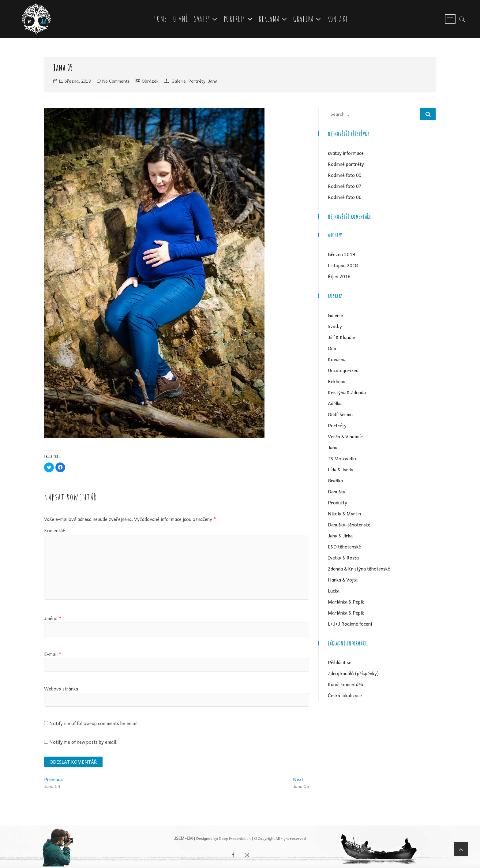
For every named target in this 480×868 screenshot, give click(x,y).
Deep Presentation (235, 840)
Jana (213, 82)
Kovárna (337, 361)
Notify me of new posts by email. (83, 743)
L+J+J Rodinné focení (350, 625)
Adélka (335, 404)
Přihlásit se (340, 664)
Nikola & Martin (344, 514)
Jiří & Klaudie (341, 339)
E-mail (53, 655)
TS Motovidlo (342, 459)
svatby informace (346, 154)
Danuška (337, 492)
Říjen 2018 (339, 278)
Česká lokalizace (345, 697)
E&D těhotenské (344, 548)
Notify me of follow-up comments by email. (94, 724)
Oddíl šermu (340, 415)
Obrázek (150, 82)
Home (161, 19)
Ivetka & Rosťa (343, 559)
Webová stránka (61, 690)
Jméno (53, 619)
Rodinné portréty (346, 165)
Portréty (235, 19)
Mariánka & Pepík (346, 603)
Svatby (203, 19)
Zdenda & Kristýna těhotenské (359, 570)
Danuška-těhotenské (349, 526)
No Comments (113, 82)
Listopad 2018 (343, 267)
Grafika (304, 19)
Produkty (337, 503)
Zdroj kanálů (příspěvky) (353, 675)
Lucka (334, 592)
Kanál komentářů (346, 686)
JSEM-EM (184, 840)
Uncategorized (343, 371)
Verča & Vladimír (345, 437)
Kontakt (338, 19)
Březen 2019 (341, 256)
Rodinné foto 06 (345, 198)
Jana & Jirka (340, 537)
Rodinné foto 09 (345, 176)
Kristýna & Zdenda (347, 393)
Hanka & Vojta (343, 581)
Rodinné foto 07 (345, 187)
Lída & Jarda (341, 470)
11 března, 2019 (72, 82)
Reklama (270, 19)
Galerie (179, 82)
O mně (181, 19)
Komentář (54, 532)
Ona (332, 350)
